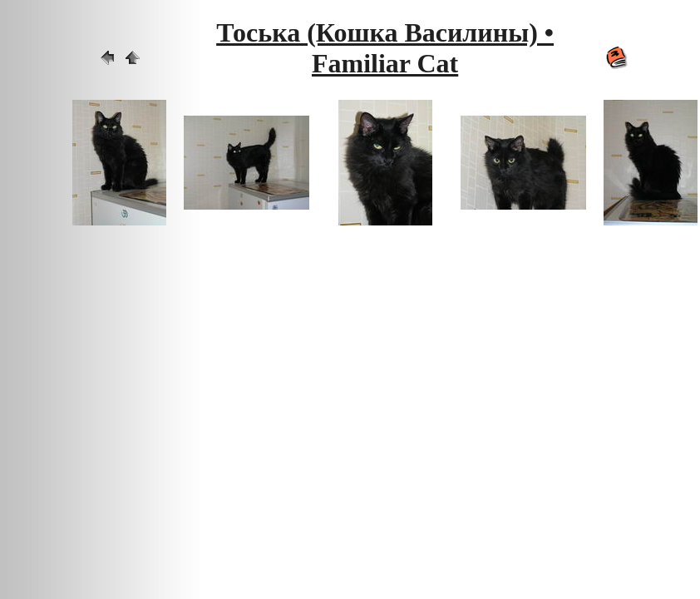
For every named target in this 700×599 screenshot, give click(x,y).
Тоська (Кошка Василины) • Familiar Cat (385, 48)
